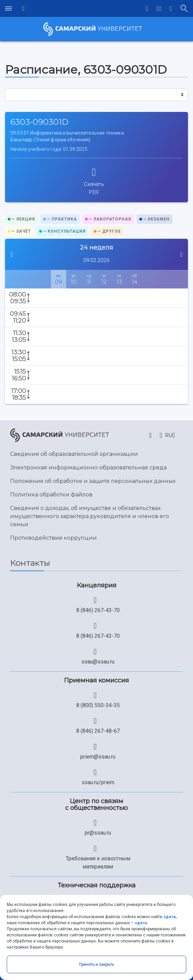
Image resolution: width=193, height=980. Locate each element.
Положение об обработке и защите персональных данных (93, 481)
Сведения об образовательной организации (74, 454)
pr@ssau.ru (98, 833)
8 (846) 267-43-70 (98, 610)
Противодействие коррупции (53, 538)
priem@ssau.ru (98, 757)
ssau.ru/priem (98, 782)
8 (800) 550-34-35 (98, 705)
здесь (170, 917)
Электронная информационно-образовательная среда (88, 468)
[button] (159, 8)
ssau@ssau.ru (98, 662)
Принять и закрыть (96, 964)
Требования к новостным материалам (98, 862)
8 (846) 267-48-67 (98, 731)
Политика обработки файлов (51, 495)
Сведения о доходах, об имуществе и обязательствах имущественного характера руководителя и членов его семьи (90, 516)
